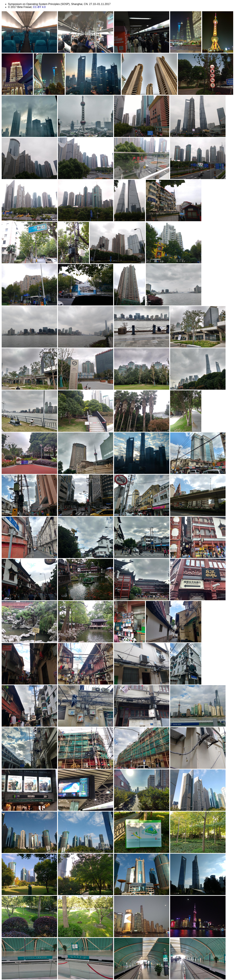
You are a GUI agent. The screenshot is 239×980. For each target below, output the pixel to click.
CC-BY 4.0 (39, 7)
